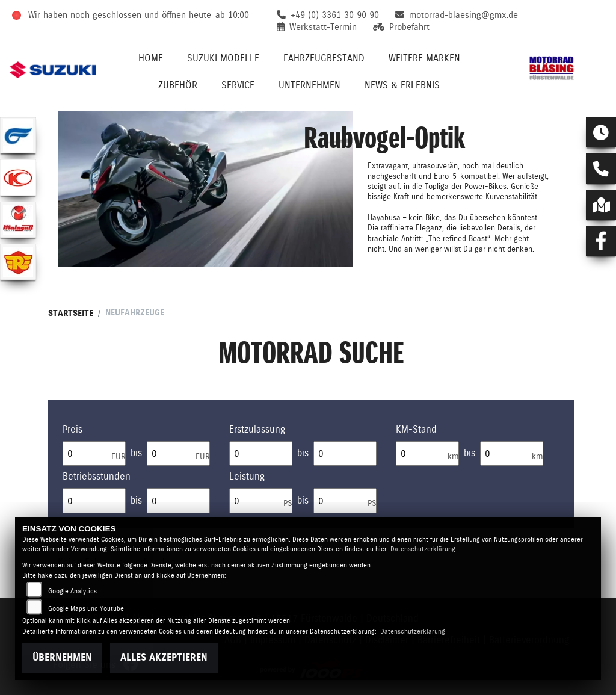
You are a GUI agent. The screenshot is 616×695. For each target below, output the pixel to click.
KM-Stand (416, 429)
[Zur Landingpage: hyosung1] (18, 135)
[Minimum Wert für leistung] (261, 501)
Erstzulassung (257, 429)
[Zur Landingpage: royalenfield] (18, 262)
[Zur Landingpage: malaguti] (18, 220)
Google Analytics (72, 591)
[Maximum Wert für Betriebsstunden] (178, 501)
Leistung (247, 476)
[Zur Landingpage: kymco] (18, 178)
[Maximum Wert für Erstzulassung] (345, 454)
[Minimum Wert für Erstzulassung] (261, 454)
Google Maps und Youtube (86, 609)
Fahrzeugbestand (324, 58)
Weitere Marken (424, 58)
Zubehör (178, 85)
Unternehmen (310, 85)
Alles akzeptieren (164, 657)
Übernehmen (62, 657)
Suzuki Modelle (223, 58)
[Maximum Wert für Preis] (178, 454)
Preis (72, 429)
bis (136, 453)
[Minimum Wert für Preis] (94, 454)
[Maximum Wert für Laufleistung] (512, 454)
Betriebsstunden (97, 476)
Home (151, 58)
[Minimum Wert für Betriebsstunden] (94, 501)
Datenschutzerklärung (423, 549)
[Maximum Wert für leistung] (345, 501)
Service (238, 85)
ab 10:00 (232, 15)
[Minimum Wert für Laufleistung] (427, 454)
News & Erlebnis (402, 85)
